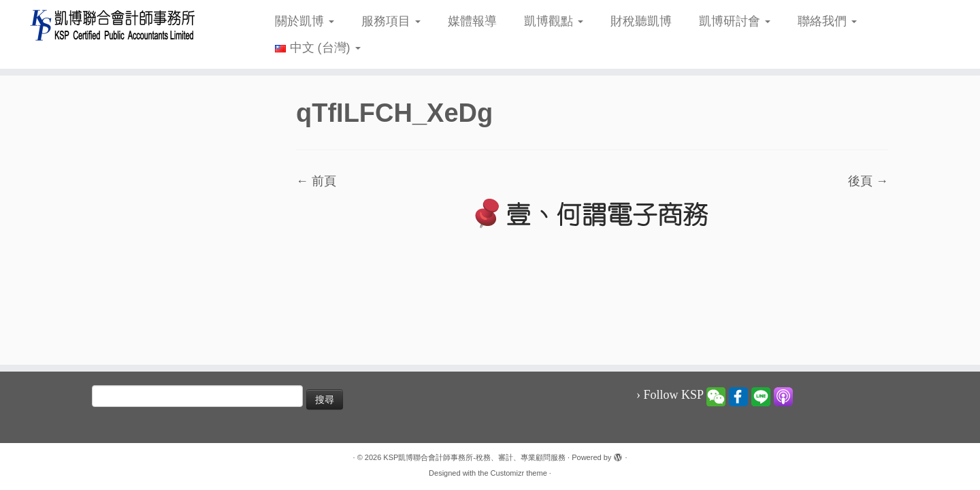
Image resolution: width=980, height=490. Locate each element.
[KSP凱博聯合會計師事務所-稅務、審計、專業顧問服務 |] (113, 25)
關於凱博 (305, 21)
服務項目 (391, 21)
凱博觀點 (554, 21)
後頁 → (868, 181)
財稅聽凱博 (641, 21)
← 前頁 (316, 181)
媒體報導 (472, 21)
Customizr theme (519, 473)
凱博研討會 (735, 21)
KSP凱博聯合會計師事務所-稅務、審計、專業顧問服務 (474, 457)
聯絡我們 (827, 21)
